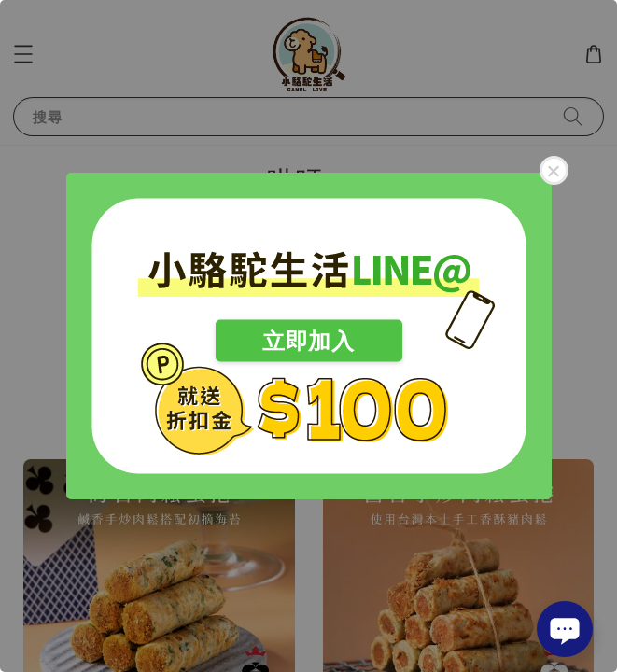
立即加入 (308, 341)
